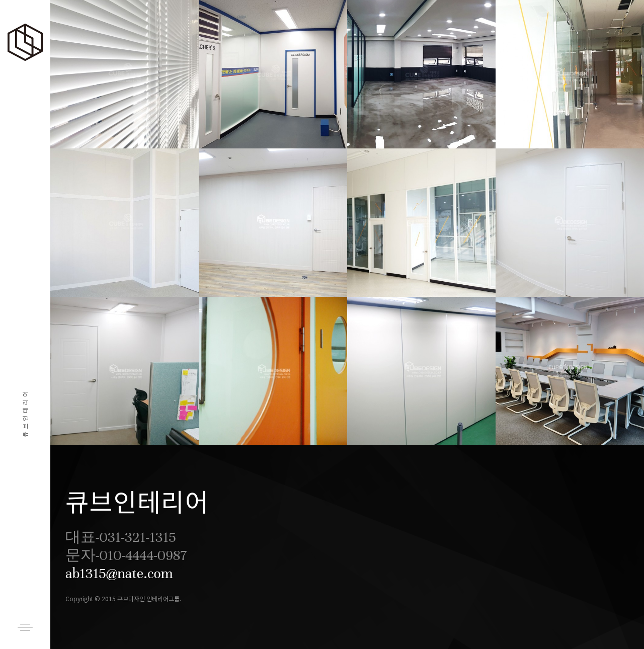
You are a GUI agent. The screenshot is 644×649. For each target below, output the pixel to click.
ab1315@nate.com (119, 574)
